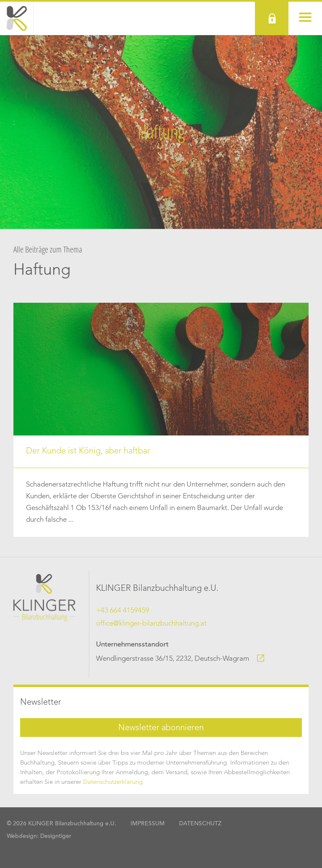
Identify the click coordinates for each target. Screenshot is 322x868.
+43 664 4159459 (123, 611)
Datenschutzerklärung (113, 782)
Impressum (148, 824)
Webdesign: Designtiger (39, 837)
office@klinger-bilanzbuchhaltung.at (151, 624)
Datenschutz (200, 824)
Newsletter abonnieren (161, 728)
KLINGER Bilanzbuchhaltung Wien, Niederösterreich (17, 18)
